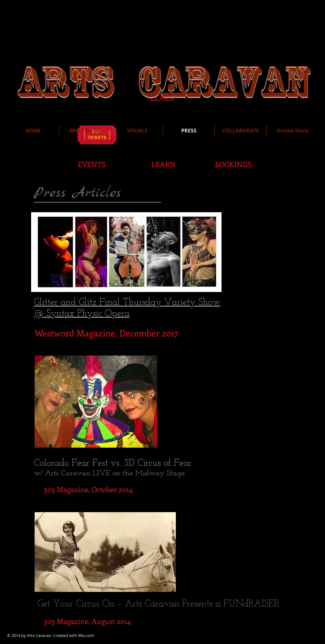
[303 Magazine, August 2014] (87, 621)
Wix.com (86, 635)
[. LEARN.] (162, 164)
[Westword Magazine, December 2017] (106, 333)
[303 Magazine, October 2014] (88, 489)
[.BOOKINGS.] (233, 164)
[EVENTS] (92, 164)
